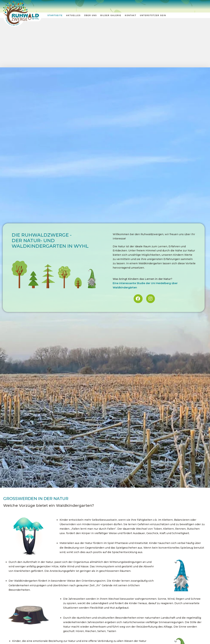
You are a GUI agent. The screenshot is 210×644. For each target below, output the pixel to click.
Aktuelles (73, 15)
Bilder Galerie (111, 15)
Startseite (55, 15)
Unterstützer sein (153, 15)
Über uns (91, 15)
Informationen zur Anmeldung (134, 638)
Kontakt (131, 15)
